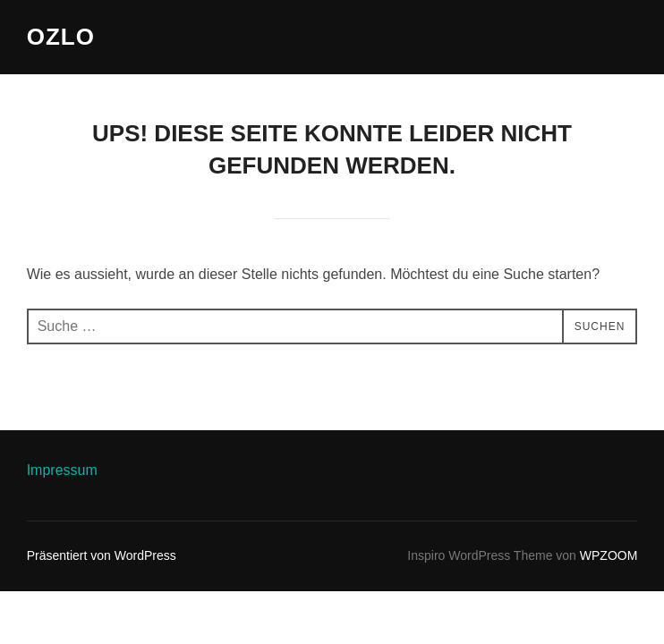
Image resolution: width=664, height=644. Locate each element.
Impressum (62, 470)
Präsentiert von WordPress (102, 555)
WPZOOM (609, 555)
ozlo (61, 37)
